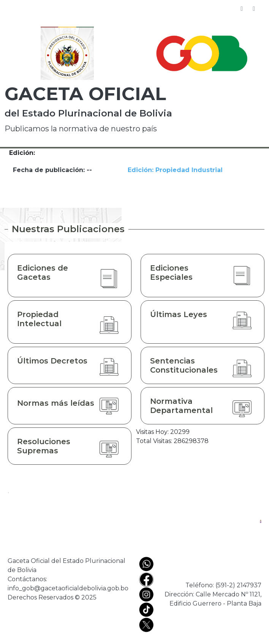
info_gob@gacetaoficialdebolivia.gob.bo (68, 588)
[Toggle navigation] (254, 9)
